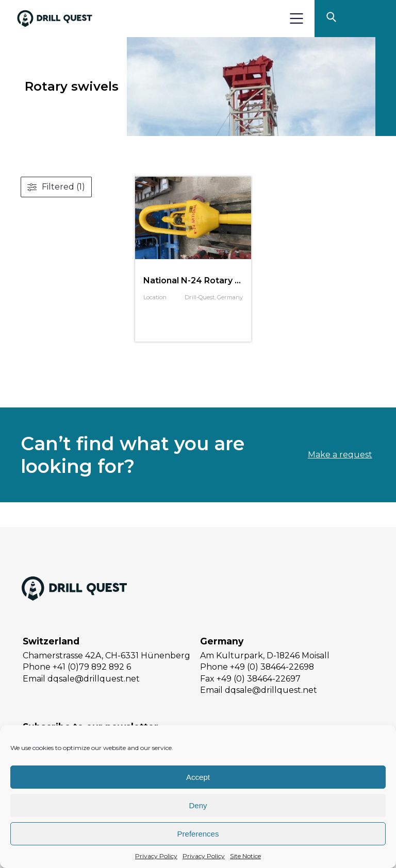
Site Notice (245, 856)
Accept (198, 777)
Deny (198, 805)
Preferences (198, 834)
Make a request (340, 455)
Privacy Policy (156, 856)
